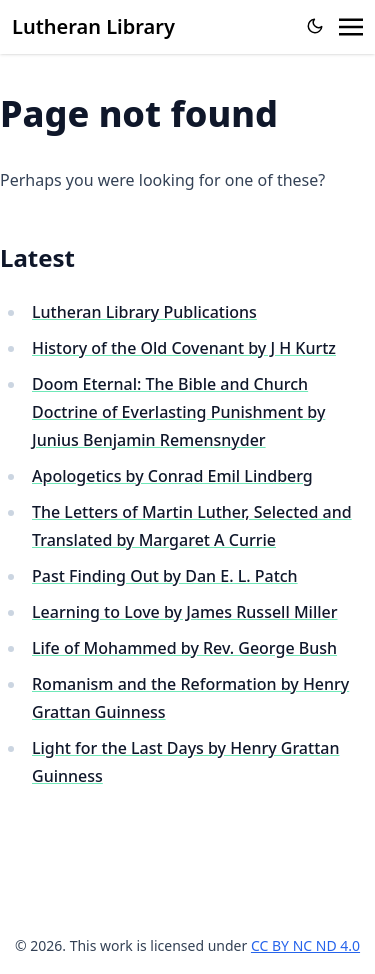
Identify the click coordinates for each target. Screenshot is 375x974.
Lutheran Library (93, 26)
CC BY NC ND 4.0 (305, 945)
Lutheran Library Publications (144, 312)
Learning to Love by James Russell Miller (185, 612)
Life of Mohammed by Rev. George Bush (184, 648)
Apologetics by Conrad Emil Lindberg (172, 476)
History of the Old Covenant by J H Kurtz (184, 348)
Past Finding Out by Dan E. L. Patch (165, 576)
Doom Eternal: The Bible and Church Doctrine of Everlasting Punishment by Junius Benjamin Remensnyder (178, 412)
